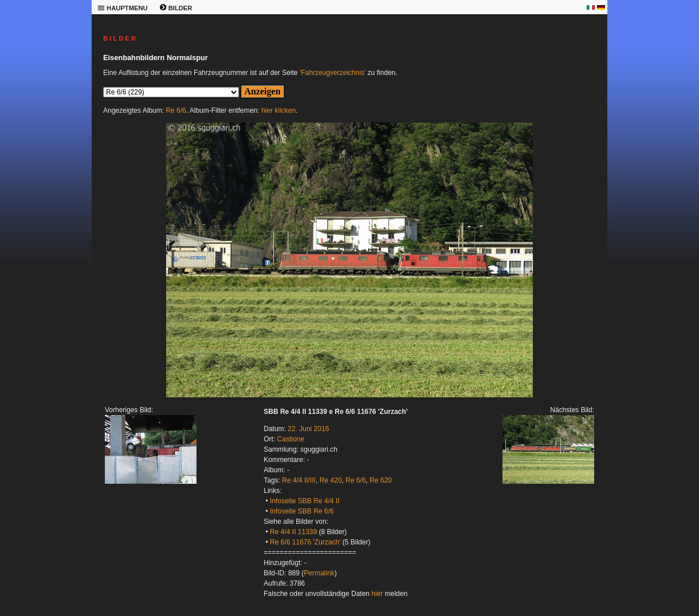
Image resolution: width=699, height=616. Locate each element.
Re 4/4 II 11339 (293, 532)
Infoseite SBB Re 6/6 (302, 511)
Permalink (319, 573)
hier (377, 594)
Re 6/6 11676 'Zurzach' (305, 542)
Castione (291, 439)
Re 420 (331, 480)
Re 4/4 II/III (299, 480)
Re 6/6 (176, 110)
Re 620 (381, 480)
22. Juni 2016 (308, 429)
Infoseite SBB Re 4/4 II (305, 501)
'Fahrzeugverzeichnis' (333, 73)
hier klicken (278, 110)
